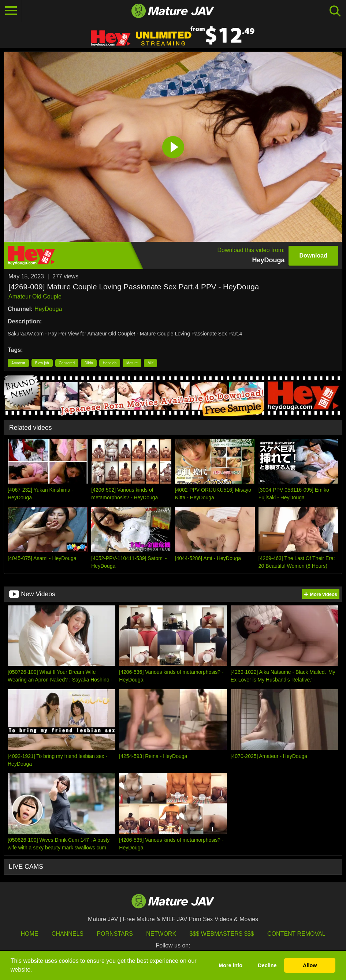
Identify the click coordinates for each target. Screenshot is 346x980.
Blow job (42, 363)
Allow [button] (310, 965)
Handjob (110, 363)
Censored (67, 363)
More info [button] (230, 965)
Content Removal (296, 934)
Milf (150, 363)
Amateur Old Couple (35, 296)
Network (161, 934)
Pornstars (115, 934)
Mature (132, 363)
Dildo (89, 363)
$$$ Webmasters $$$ (222, 934)
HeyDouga (48, 309)
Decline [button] (267, 965)
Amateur (18, 363)
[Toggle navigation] (11, 11)
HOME (29, 934)
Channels (68, 934)
